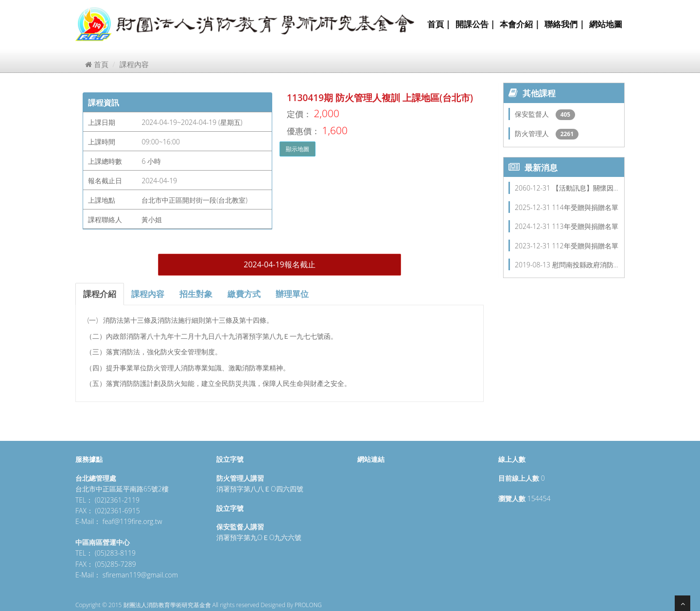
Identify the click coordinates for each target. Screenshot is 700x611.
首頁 (97, 64)
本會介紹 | (520, 24)
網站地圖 (606, 24)
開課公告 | (475, 24)
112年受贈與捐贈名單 (585, 246)
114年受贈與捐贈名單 (585, 207)
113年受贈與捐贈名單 (585, 226)
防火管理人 (533, 133)
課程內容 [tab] (148, 294)
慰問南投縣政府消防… (585, 265)
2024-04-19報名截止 (279, 264)
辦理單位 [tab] (292, 294)
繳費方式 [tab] (244, 294)
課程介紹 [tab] (100, 294)
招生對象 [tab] (196, 294)
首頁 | (439, 24)
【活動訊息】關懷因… (585, 188)
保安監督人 (533, 114)
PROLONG (308, 605)
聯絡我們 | (564, 24)
